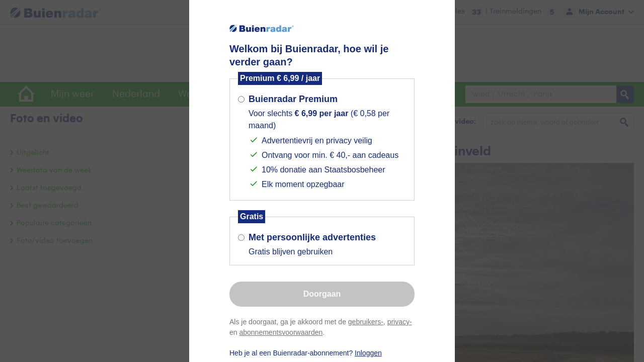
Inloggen (368, 353)
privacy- (400, 322)
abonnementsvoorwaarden (281, 332)
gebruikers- (366, 322)
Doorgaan (322, 294)
